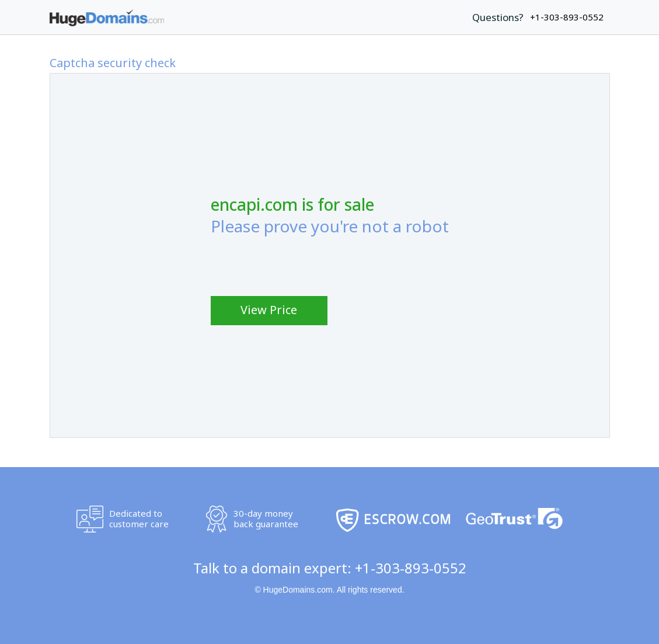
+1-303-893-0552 (411, 568)
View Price (269, 310)
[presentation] (299, 263)
